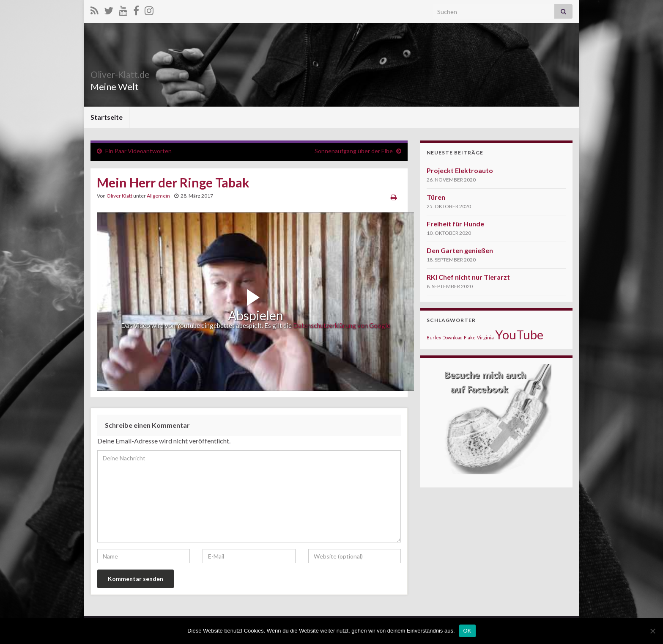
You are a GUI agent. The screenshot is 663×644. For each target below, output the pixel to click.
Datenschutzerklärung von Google (342, 325)
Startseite (107, 117)
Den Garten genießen (460, 250)
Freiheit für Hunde (455, 224)
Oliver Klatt (119, 196)
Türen (436, 197)
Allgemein (158, 196)
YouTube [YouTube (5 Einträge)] (519, 334)
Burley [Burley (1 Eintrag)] (434, 337)
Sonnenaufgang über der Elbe (354, 151)
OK (467, 631)
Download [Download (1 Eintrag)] (452, 337)
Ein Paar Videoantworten (138, 151)
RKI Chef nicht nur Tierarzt (468, 277)
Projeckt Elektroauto (460, 170)
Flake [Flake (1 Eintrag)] (470, 337)
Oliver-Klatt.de (132, 73)
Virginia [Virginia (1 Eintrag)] (485, 337)
